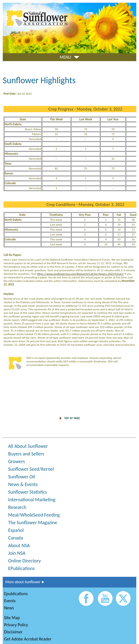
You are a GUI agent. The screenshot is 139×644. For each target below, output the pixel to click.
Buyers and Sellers (26, 454)
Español (16, 530)
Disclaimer (13, 632)
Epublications (16, 594)
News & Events (23, 484)
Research (17, 507)
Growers (16, 461)
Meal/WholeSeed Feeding (34, 515)
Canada (16, 538)
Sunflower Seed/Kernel (31, 469)
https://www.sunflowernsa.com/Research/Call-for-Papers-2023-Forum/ (80, 274)
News (9, 608)
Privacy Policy (16, 625)
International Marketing (32, 500)
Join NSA (17, 553)
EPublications (21, 568)
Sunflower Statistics (28, 492)
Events (10, 601)
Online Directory (25, 561)
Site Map (12, 618)
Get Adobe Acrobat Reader (28, 639)
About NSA (19, 545)
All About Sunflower (28, 446)
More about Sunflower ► (24, 582)
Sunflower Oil (22, 477)
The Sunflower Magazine (33, 523)
